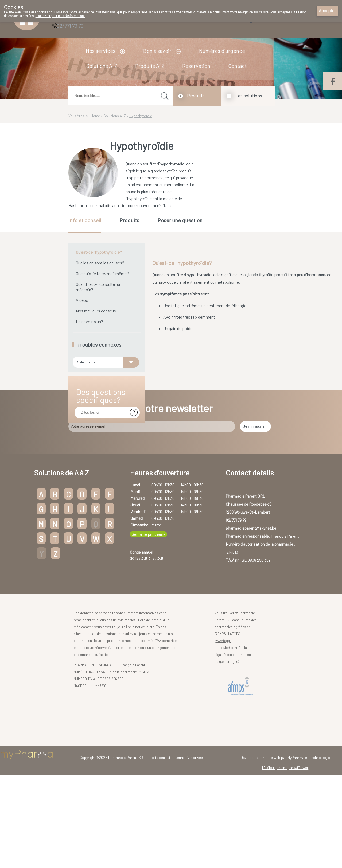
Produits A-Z (150, 66)
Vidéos (82, 300)
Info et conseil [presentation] (85, 220)
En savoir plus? (90, 321)
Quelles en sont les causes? (100, 263)
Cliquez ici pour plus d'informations (61, 16)
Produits (196, 96)
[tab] (89, 225)
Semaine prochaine (149, 562)
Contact (237, 66)
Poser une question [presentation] (180, 220)
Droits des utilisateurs (166, 785)
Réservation (196, 66)
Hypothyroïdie (141, 116)
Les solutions (249, 96)
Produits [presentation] (129, 220)
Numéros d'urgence (222, 51)
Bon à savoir (157, 51)
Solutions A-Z (102, 66)
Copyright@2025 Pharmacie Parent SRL (112, 785)
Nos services (101, 51)
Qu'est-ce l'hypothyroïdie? (99, 252)
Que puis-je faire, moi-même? (102, 273)
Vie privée (195, 785)
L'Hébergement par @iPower (285, 795)
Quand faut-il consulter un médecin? (99, 287)
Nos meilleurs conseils (96, 311)
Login (292, 19)
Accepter (327, 11)
